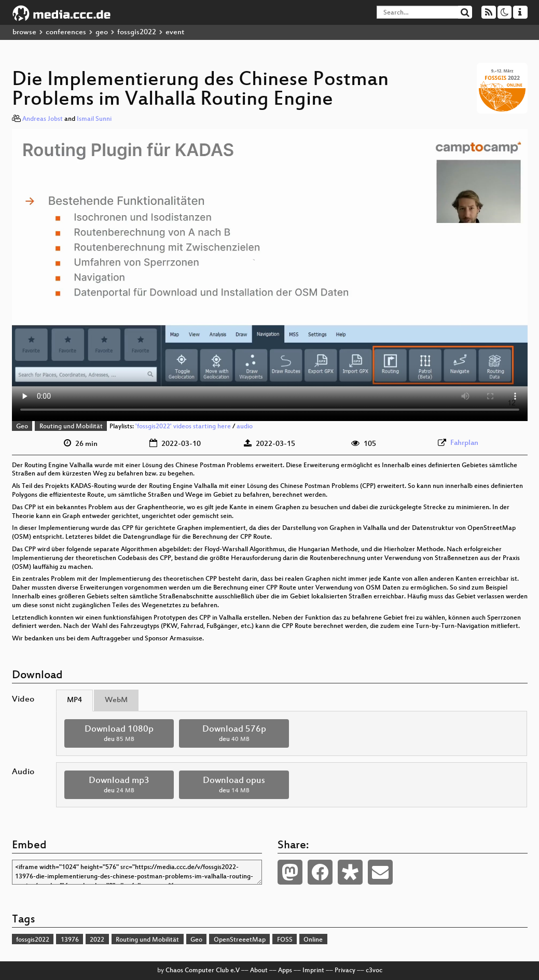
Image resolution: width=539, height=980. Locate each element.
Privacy (345, 971)
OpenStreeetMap (240, 940)
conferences (66, 32)
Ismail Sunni (94, 119)
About (259, 971)
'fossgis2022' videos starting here (183, 427)
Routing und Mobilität (71, 427)
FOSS (285, 940)
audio (245, 427)
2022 (97, 940)
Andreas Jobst (43, 119)
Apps (285, 971)
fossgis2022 (137, 32)
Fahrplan (464, 443)
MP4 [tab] (74, 700)
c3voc (374, 971)
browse (24, 32)
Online (313, 940)
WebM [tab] (116, 700)
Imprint (313, 971)
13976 (70, 940)
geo (102, 32)
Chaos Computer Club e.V (203, 971)
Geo (22, 427)
